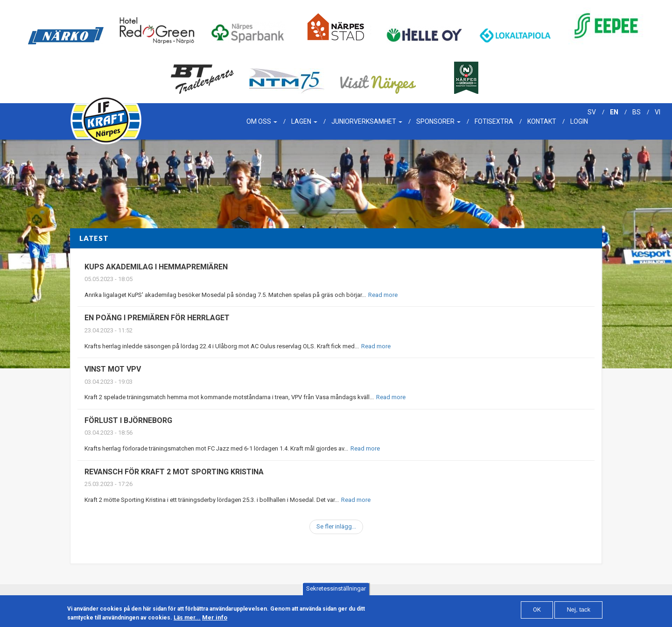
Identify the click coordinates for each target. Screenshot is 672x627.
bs (637, 112)
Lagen (304, 121)
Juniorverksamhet (367, 121)
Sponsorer (438, 121)
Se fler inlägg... (336, 526)
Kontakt (542, 121)
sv (592, 112)
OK (537, 612)
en (614, 112)
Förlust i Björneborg (128, 420)
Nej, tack (578, 612)
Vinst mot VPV (113, 369)
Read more (383, 295)
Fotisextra (494, 121)
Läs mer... (187, 620)
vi (658, 112)
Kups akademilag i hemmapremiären (156, 267)
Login (579, 121)
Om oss (262, 121)
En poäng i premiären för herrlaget (157, 318)
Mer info (215, 620)
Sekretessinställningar (336, 591)
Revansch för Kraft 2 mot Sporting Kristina (174, 472)
